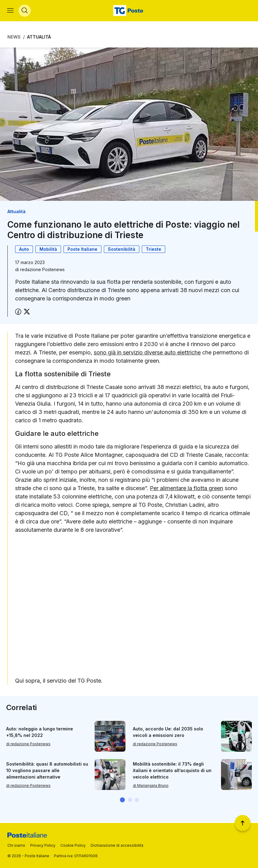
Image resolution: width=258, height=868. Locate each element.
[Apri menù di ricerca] (25, 11)
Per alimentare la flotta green (186, 489)
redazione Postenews (42, 270)
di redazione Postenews (28, 744)
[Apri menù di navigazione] (11, 11)
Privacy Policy (43, 845)
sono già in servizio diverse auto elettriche (147, 353)
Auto (24, 250)
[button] (122, 800)
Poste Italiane (82, 250)
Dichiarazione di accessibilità (117, 845)
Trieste (154, 250)
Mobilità (48, 250)
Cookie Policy (73, 845)
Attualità (39, 38)
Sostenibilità (122, 250)
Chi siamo (16, 845)
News (14, 38)
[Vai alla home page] (129, 11)
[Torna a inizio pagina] (243, 823)
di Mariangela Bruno (151, 786)
